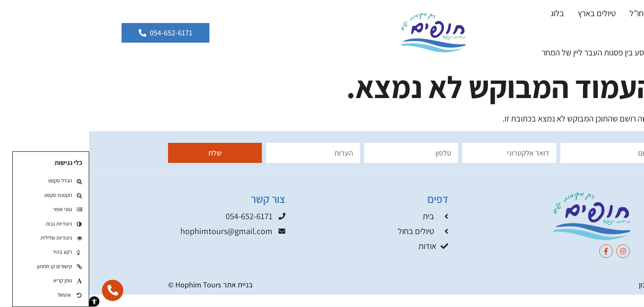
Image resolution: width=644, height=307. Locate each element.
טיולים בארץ (508, 13)
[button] (5, 301)
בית (599, 13)
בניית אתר (149, 285)
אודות (596, 33)
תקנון (557, 285)
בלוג (468, 13)
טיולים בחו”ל (560, 13)
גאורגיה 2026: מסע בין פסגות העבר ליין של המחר (529, 52)
